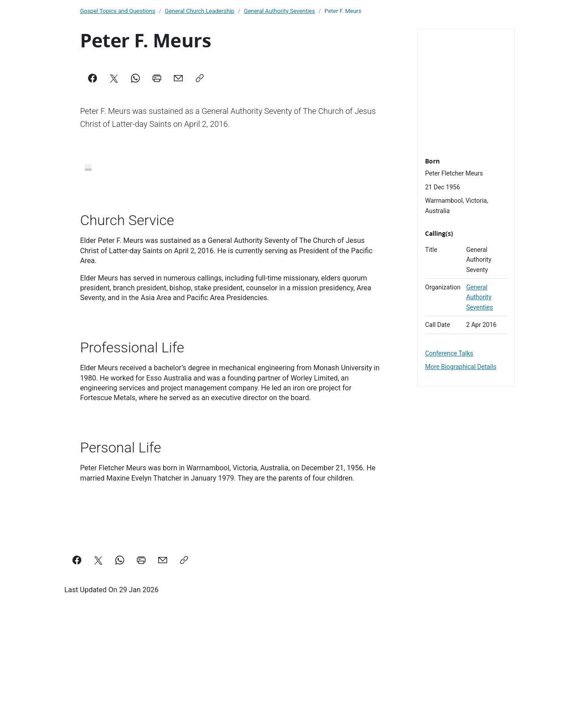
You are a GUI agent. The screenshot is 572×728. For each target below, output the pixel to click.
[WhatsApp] (135, 78)
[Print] (157, 78)
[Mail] (178, 78)
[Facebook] (93, 78)
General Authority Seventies (479, 297)
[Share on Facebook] (77, 636)
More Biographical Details (461, 367)
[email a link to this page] (163, 636)
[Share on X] (98, 636)
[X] (114, 78)
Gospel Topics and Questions (118, 11)
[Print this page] (141, 636)
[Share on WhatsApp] (120, 636)
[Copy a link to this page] (184, 636)
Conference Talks (449, 353)
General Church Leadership (200, 11)
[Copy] (200, 78)
